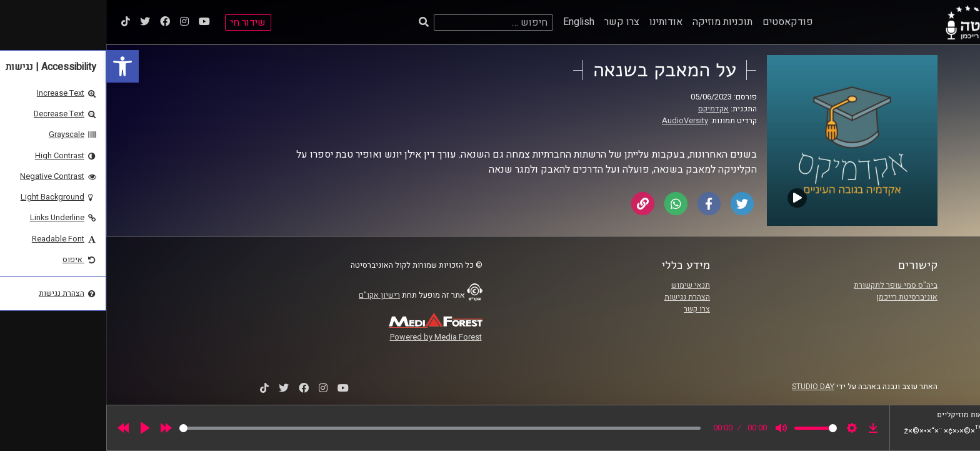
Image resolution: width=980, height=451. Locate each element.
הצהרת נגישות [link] (581, 297)
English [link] (472, 22)
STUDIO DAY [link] (707, 387)
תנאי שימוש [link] (584, 285)
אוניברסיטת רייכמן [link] (801, 297)
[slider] (334, 428)
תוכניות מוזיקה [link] (616, 22)
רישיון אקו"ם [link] (273, 295)
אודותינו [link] (560, 22)
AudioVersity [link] (579, 121)
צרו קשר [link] (516, 22)
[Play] (39, 428)
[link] (16, 66)
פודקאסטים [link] (682, 22)
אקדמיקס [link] (607, 109)
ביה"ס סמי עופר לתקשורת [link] (789, 285)
